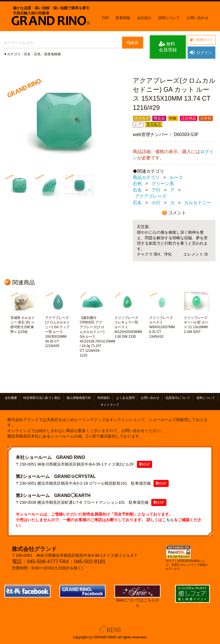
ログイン (201, 52)
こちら (168, 520)
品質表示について (178, 398)
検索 (133, 43)
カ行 (156, 203)
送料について (169, 18)
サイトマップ (110, 405)
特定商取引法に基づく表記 (42, 398)
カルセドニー (198, 203)
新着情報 (123, 18)
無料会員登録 (168, 47)
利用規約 (104, 398)
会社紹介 (144, 18)
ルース (176, 177)
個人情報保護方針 (79, 398)
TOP (105, 18)
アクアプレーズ (151, 196)
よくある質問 (125, 398)
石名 (137, 190)
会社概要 (11, 398)
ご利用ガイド (202, 40)
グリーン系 (163, 184)
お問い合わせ (198, 18)
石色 (137, 184)
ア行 (156, 190)
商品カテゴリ (146, 177)
